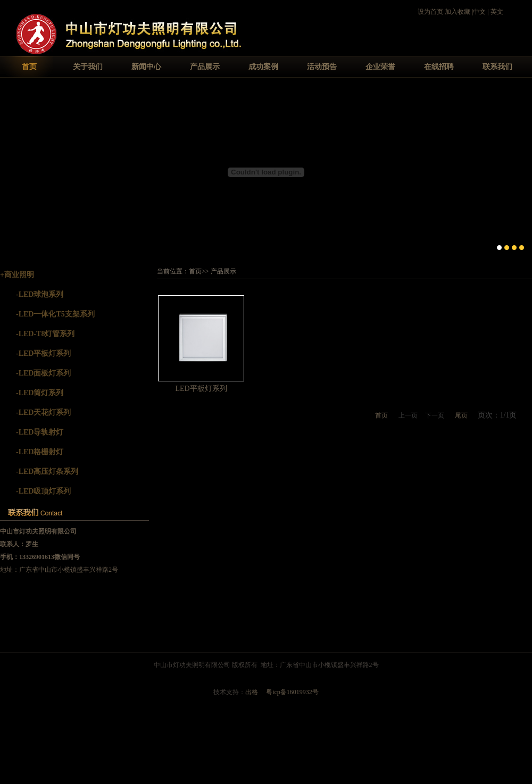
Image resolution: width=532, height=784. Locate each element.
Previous (8, 171)
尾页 (461, 415)
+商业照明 (17, 275)
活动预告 (322, 67)
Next (524, 171)
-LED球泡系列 (40, 294)
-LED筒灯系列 (40, 393)
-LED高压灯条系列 (47, 472)
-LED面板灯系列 (43, 373)
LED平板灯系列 (201, 389)
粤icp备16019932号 (292, 692)
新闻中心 (146, 67)
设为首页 (430, 12)
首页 (29, 67)
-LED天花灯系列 (43, 412)
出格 (252, 692)
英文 (497, 12)
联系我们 (497, 67)
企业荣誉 (380, 67)
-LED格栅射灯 (40, 452)
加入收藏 (458, 12)
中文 (479, 12)
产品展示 (205, 67)
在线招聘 (439, 67)
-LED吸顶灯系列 (43, 491)
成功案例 (263, 67)
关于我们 (88, 67)
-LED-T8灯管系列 (45, 334)
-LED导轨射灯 (40, 432)
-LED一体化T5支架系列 (55, 314)
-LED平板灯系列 (43, 353)
